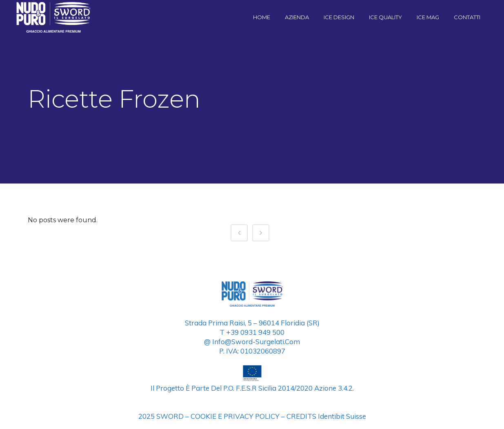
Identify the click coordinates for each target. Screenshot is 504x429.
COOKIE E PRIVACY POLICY (235, 416)
